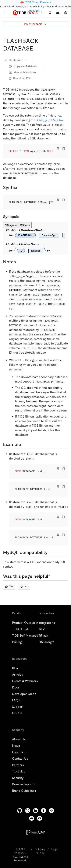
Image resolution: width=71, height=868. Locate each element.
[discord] (32, 787)
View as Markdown (22, 72)
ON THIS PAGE (35, 24)
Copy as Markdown (23, 66)
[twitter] (28, 780)
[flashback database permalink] (36, 48)
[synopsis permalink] (22, 206)
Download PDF (20, 78)
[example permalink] (24, 434)
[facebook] (44, 780)
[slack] (51, 780)
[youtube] (40, 787)
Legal (55, 818)
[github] (20, 780)
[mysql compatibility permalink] (51, 522)
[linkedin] (36, 780)
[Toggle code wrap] (58, 148)
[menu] (6, 13)
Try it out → (36, 11)
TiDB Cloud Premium (38, 2)
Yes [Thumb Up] (9, 556)
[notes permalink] (19, 252)
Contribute (16, 60)
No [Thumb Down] (24, 556)
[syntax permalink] (20, 182)
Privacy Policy (40, 820)
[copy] (63, 148)
